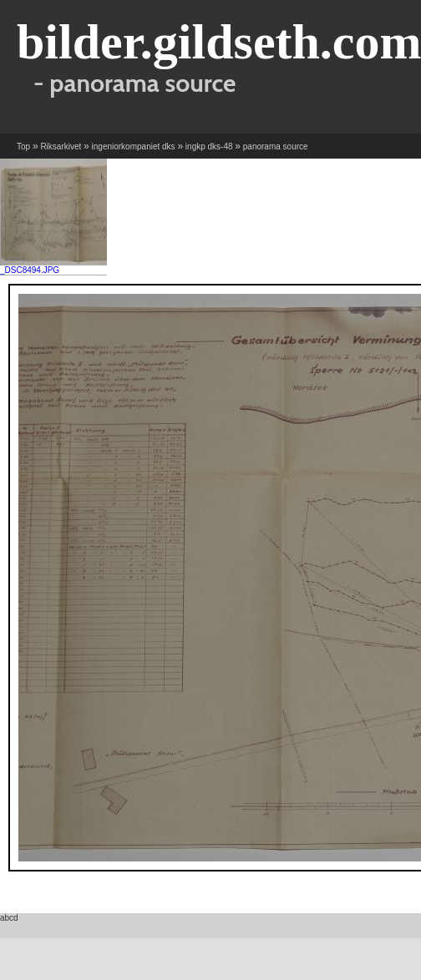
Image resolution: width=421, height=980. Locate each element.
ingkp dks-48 (209, 146)
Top (23, 146)
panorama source (276, 146)
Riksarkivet (61, 146)
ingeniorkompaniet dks (134, 146)
